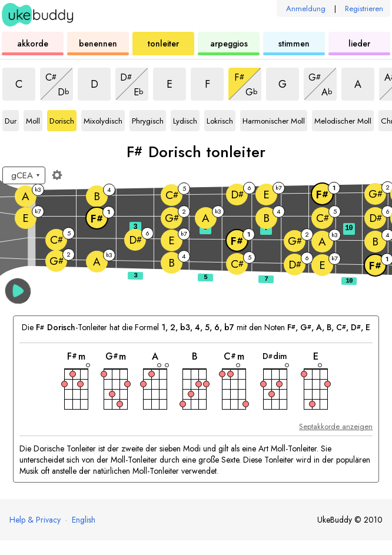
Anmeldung (306, 9)
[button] (18, 291)
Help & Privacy (35, 520)
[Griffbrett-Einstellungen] (57, 175)
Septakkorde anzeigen (336, 426)
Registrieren (364, 9)
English (84, 520)
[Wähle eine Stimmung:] (24, 175)
